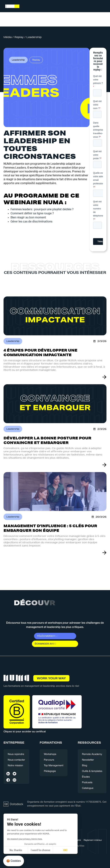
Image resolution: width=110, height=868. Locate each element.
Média (8, 37)
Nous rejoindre (16, 754)
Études (86, 777)
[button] (103, 7)
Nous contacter (16, 760)
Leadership (34, 37)
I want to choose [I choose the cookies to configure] (41, 850)
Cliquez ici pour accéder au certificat (25, 732)
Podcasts (87, 783)
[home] (11, 7)
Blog (85, 766)
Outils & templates (92, 771)
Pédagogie (50, 771)
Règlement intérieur (93, 840)
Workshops (50, 754)
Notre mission (15, 766)
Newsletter (88, 760)
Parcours (49, 760)
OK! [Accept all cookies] (65, 850)
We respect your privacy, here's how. (25, 839)
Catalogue (88, 788)
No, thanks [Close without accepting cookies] (16, 850)
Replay (19, 37)
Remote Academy (92, 754)
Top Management (54, 766)
